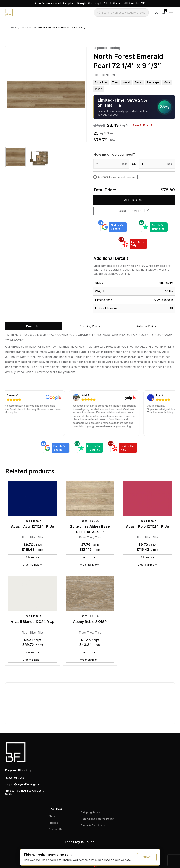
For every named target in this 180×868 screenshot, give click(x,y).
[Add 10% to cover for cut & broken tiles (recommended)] (138, 177)
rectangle (153, 82)
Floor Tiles (101, 82)
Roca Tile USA (33, 521)
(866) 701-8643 (15, 778)
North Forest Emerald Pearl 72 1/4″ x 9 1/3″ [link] (63, 28)
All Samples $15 (135, 3)
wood (99, 89)
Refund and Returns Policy (97, 819)
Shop (52, 816)
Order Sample (33, 565)
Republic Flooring (107, 48)
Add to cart (134, 200)
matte (167, 82)
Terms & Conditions (93, 825)
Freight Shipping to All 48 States (99, 3)
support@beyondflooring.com (23, 784)
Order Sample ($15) (134, 211)
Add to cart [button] (33, 557)
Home (14, 28)
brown (139, 82)
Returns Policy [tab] (146, 326)
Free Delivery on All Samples (54, 3)
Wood (32, 28)
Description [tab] (34, 326)
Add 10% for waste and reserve (119, 177)
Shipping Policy (90, 812)
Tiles (23, 28)
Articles (53, 823)
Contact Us (55, 829)
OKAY (147, 857)
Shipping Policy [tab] (90, 326)
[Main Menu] (171, 12)
